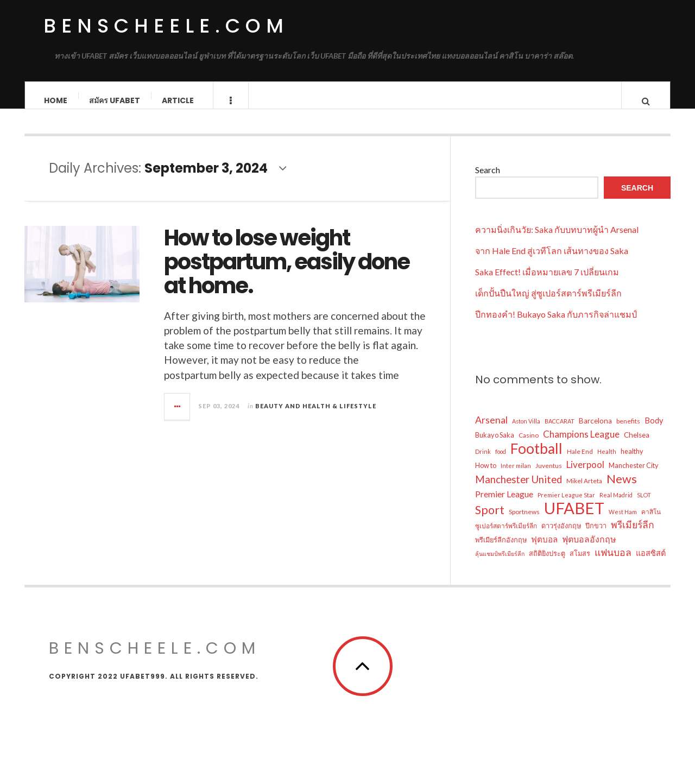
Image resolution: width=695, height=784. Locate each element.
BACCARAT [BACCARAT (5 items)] (560, 431)
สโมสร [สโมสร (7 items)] (580, 564)
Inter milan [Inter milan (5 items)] (516, 476)
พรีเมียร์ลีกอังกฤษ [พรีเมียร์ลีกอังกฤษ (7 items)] (501, 550)
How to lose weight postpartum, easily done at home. (287, 272)
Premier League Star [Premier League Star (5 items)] (566, 505)
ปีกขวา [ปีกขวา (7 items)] (596, 536)
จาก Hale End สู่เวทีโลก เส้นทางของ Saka (552, 261)
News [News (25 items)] (622, 489)
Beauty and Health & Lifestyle (316, 416)
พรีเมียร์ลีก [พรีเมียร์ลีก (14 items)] (633, 535)
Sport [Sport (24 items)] (490, 520)
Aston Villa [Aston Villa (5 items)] (526, 431)
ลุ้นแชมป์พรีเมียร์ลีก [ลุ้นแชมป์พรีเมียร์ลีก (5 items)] (500, 564)
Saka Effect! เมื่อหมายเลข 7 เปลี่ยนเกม (547, 282)
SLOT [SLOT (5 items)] (644, 505)
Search (488, 180)
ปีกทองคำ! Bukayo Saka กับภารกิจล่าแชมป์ (556, 324)
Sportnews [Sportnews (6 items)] (524, 522)
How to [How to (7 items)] (486, 476)
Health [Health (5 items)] (607, 462)
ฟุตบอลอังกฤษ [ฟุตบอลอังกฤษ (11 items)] (589, 549)
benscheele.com (166, 26)
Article (178, 100)
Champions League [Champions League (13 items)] (581, 444)
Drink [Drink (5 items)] (483, 462)
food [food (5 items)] (501, 462)
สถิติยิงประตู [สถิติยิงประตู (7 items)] (547, 564)
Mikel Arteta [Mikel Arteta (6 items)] (584, 491)
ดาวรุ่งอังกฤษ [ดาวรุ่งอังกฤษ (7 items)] (561, 536)
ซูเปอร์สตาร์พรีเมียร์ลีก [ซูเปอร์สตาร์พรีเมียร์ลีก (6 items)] (506, 536)
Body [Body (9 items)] (654, 431)
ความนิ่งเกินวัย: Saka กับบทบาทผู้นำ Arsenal (557, 240)
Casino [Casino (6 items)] (529, 445)
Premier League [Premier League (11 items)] (504, 504)
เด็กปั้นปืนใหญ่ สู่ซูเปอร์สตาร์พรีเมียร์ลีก (548, 303)
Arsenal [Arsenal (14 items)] (491, 430)
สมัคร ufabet (115, 100)
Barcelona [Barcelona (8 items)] (595, 431)
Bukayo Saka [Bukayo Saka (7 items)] (495, 445)
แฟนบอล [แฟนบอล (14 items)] (613, 563)
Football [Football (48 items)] (536, 459)
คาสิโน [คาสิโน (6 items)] (651, 522)
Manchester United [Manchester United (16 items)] (519, 490)
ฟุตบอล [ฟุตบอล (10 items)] (544, 549)
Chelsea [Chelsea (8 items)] (637, 445)
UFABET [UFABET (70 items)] (574, 519)
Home (56, 100)
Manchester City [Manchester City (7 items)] (634, 476)
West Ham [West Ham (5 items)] (623, 522)
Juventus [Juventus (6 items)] (549, 476)
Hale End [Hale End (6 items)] (580, 462)
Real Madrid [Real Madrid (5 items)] (616, 505)
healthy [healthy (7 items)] (632, 461)
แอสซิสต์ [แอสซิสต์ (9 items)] (651, 563)
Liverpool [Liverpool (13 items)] (585, 475)
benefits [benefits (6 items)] (628, 431)
